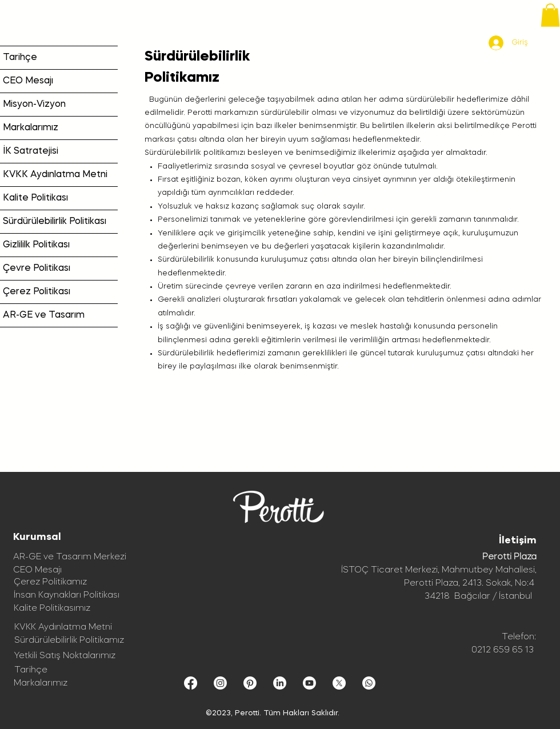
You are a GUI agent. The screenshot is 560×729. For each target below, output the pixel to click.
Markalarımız (31, 128)
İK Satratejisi (31, 151)
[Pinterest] (250, 683)
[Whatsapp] (369, 683)
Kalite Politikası (35, 198)
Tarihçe (20, 58)
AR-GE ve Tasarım (44, 315)
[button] (550, 15)
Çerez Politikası (37, 292)
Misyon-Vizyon (34, 105)
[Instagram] (220, 683)
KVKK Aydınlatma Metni (55, 175)
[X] (339, 683)
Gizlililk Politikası (36, 245)
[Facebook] (191, 683)
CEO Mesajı (28, 81)
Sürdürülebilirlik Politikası (55, 222)
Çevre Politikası (37, 269)
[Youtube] (309, 683)
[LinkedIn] (280, 683)
